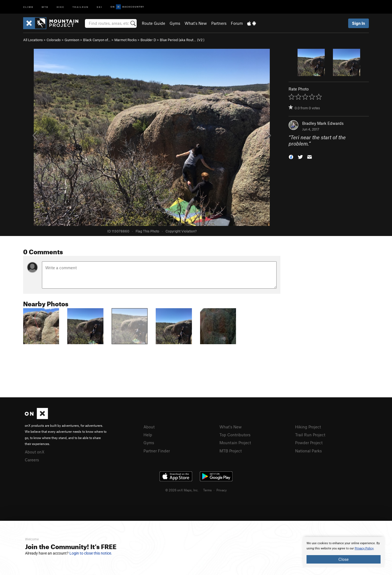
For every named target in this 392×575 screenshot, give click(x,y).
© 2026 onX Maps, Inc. (182, 490)
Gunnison (72, 40)
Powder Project (309, 443)
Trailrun (80, 7)
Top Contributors (235, 435)
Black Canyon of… (97, 40)
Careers (32, 460)
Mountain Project (235, 443)
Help (148, 435)
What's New (196, 23)
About (149, 427)
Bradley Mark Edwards (323, 123)
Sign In (359, 23)
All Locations (33, 40)
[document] (344, 552)
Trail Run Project (310, 435)
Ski (99, 7)
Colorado (54, 40)
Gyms (175, 23)
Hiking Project (308, 427)
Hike (60, 7)
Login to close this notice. (91, 553)
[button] (291, 156)
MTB (45, 7)
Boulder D (148, 40)
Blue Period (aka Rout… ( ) (182, 40)
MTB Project (231, 451)
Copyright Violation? (181, 231)
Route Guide (154, 23)
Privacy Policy (364, 548)
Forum (237, 23)
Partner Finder (157, 451)
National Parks (308, 451)
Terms (207, 490)
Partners (219, 23)
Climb (28, 7)
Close (344, 559)
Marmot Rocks (125, 40)
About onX (35, 452)
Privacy (222, 490)
